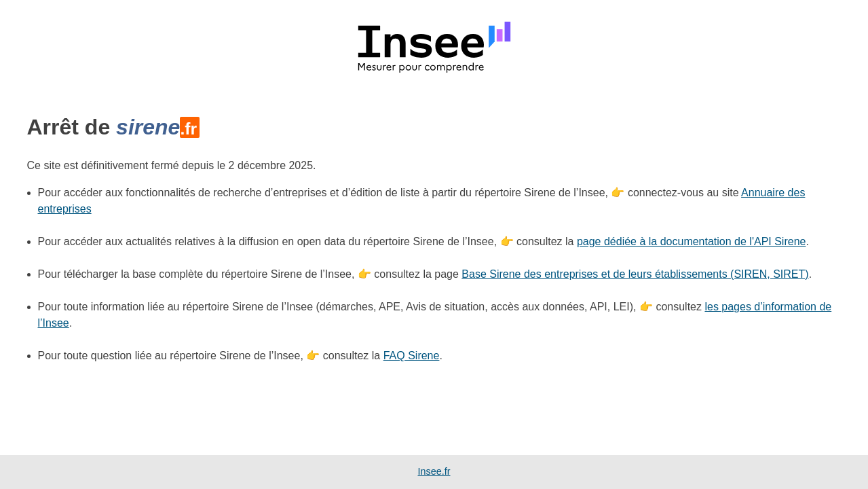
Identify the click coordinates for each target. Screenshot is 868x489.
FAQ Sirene (412, 356)
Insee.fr (434, 471)
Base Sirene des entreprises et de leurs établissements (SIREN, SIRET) (635, 274)
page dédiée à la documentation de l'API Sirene (692, 241)
